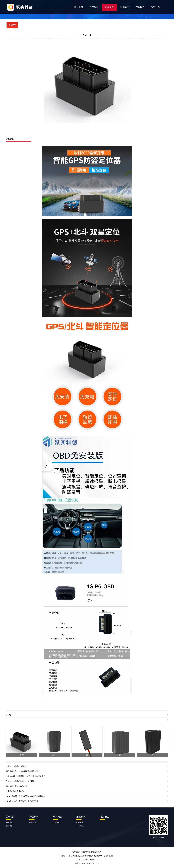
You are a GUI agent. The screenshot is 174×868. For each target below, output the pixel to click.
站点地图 (105, 817)
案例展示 (140, 7)
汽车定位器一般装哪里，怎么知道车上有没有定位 (26, 776)
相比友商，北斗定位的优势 (17, 786)
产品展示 (109, 7)
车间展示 (80, 826)
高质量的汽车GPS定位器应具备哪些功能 (22, 771)
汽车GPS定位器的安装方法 (17, 766)
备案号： (87, 863)
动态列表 (57, 817)
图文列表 (81, 817)
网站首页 (79, 7)
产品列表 (34, 817)
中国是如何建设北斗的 (15, 791)
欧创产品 (12, 25)
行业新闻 (56, 822)
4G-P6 (87, 35)
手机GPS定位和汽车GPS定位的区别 (20, 781)
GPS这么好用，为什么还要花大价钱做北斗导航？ (26, 796)
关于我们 (94, 7)
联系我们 (155, 7)
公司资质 (80, 822)
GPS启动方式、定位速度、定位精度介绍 (22, 801)
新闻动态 (125, 7)
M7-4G (9, 715)
